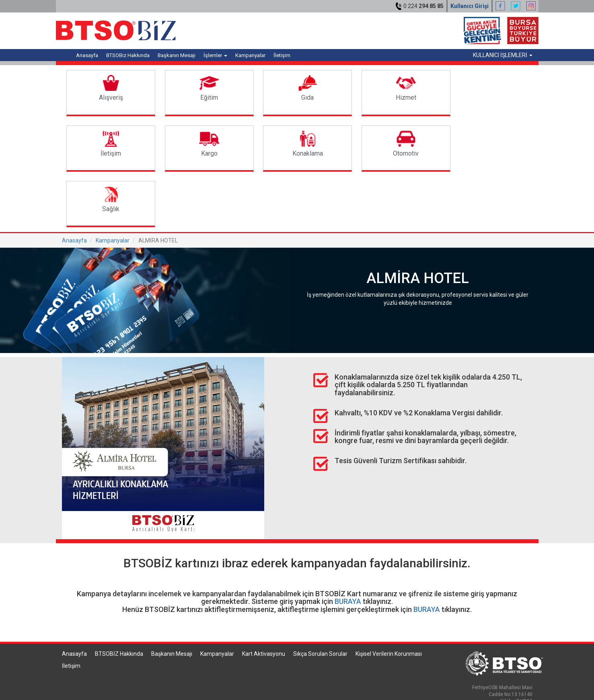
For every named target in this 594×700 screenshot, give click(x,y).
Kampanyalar (250, 55)
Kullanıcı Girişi (470, 6)
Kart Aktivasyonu (264, 598)
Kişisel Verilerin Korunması (389, 598)
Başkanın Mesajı (177, 55)
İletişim (282, 55)
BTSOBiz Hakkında (128, 55)
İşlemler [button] (215, 55)
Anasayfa (87, 55)
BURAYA (348, 546)
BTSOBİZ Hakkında (119, 598)
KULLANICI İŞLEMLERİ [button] (503, 55)
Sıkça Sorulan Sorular (320, 598)
